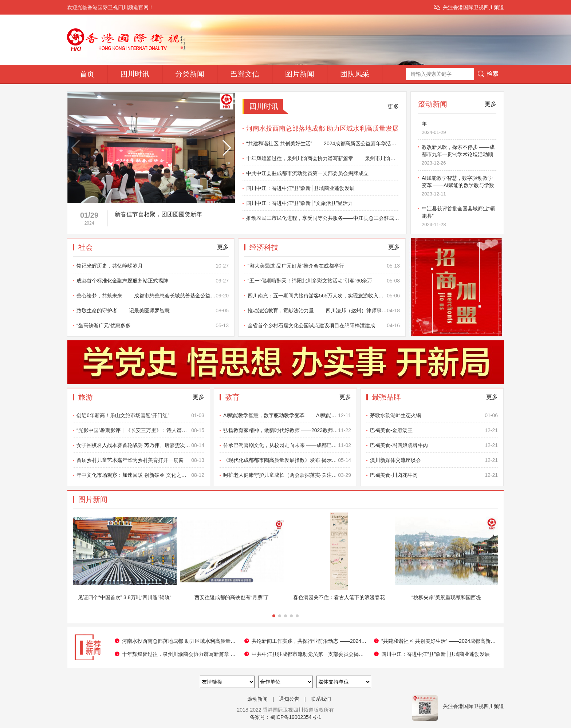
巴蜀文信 (245, 74)
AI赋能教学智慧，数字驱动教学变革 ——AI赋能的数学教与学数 (459, 188)
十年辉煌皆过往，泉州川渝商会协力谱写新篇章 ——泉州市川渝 (180, 654)
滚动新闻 (257, 699)
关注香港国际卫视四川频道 (473, 7)
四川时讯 (135, 74)
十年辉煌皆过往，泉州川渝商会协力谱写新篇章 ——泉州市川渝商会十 (323, 158)
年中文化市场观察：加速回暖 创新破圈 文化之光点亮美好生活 (140, 475)
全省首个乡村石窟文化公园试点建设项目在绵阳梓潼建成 (324, 325)
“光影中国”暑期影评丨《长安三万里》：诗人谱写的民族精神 (140, 430)
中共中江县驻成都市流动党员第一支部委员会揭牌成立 (307, 173)
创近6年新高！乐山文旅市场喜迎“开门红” (140, 415)
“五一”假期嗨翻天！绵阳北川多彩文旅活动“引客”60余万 (324, 281)
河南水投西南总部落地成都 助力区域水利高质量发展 (322, 128)
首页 (87, 74)
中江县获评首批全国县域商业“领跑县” (459, 218)
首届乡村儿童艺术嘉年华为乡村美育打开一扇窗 (140, 460)
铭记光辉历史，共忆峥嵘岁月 (153, 266)
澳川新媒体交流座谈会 (434, 460)
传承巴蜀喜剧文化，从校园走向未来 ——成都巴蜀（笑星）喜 (287, 445)
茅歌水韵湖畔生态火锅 (434, 415)
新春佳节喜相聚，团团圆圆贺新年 (459, 126)
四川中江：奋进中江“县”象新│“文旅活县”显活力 (300, 203)
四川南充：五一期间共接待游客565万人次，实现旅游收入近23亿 (324, 296)
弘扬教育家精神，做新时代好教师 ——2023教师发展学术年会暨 (287, 430)
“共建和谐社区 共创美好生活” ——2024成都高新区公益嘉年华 (439, 641)
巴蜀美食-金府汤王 (434, 430)
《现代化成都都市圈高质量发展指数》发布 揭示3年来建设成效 (287, 460)
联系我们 (321, 699)
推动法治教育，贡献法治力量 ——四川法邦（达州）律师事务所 (324, 310)
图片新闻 (300, 74)
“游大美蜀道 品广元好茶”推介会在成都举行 (324, 266)
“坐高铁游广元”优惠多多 (153, 325)
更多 (393, 106)
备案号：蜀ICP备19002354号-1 (285, 717)
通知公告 (289, 699)
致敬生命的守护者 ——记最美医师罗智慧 (153, 310)
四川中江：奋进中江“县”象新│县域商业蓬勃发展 (300, 188)
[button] (197, 196)
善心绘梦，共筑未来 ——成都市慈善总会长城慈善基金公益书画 (153, 296)
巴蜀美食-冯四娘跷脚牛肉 (434, 445)
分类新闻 (190, 74)
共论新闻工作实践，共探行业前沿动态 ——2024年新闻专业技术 (309, 641)
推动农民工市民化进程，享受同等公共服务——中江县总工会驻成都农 (323, 218)
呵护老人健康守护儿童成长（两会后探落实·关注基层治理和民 (287, 475)
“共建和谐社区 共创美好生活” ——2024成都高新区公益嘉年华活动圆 (323, 143)
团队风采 (355, 74)
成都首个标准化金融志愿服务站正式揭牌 (153, 281)
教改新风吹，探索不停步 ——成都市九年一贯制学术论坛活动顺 (459, 157)
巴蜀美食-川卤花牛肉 (434, 475)
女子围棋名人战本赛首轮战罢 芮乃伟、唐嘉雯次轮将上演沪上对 (140, 445)
